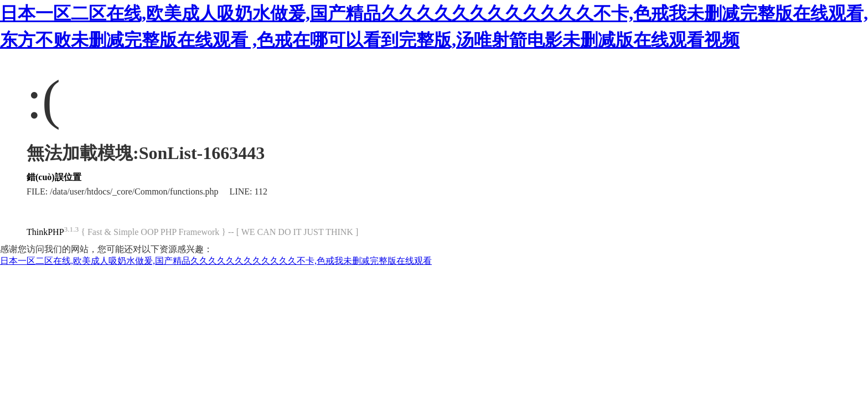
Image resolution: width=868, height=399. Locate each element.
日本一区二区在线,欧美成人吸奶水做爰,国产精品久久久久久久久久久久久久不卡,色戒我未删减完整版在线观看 (216, 261)
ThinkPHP (45, 232)
